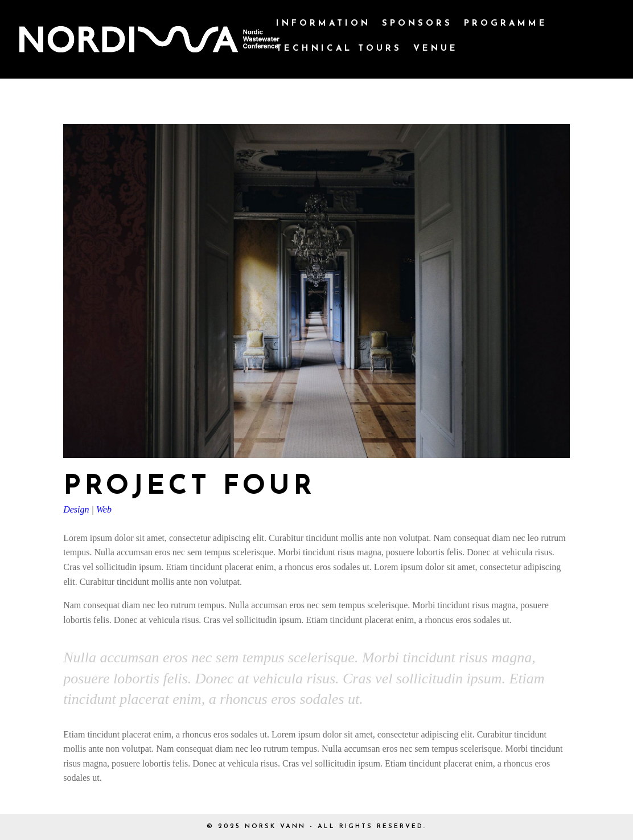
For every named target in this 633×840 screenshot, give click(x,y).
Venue (436, 49)
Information (323, 24)
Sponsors (417, 24)
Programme (506, 24)
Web (104, 509)
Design (76, 509)
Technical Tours (339, 49)
